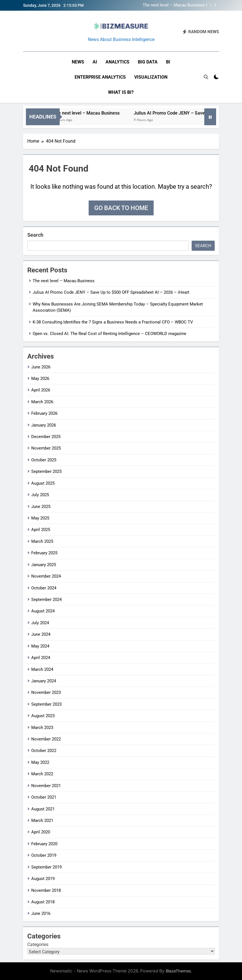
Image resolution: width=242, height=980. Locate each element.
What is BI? (121, 92)
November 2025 (46, 448)
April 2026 (41, 390)
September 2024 (46, 600)
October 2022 (44, 751)
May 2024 (40, 646)
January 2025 (44, 565)
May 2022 (40, 762)
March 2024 (42, 669)
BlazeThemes (178, 971)
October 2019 (44, 855)
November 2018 (46, 890)
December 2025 (46, 437)
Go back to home (121, 208)
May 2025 (40, 518)
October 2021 (44, 797)
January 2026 (44, 425)
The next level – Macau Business (174, 5)
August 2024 (43, 611)
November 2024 (46, 576)
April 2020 (41, 832)
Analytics (117, 62)
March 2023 (42, 728)
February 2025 (44, 553)
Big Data (148, 62)
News (78, 62)
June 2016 (41, 913)
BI (168, 62)
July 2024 (40, 623)
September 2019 (46, 867)
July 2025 (40, 495)
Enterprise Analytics (100, 77)
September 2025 (46, 471)
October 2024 (44, 588)
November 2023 (46, 692)
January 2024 (44, 681)
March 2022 (42, 774)
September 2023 (46, 704)
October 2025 (44, 460)
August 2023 (43, 716)
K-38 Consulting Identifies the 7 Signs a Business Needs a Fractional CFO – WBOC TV (113, 322)
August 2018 (43, 902)
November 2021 (46, 786)
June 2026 (41, 367)
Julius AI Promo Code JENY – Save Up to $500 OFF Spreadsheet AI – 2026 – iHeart (111, 292)
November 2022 (46, 739)
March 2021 (42, 821)
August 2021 (43, 809)
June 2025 (41, 507)
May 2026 (40, 379)
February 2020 (44, 844)
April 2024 (41, 658)
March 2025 (42, 541)
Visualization (151, 77)
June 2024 (41, 634)
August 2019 (43, 879)
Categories (38, 944)
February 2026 (44, 413)
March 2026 (42, 402)
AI (95, 62)
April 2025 (41, 530)
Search (35, 235)
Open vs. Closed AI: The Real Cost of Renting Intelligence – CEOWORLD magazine (109, 334)
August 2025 (43, 483)
